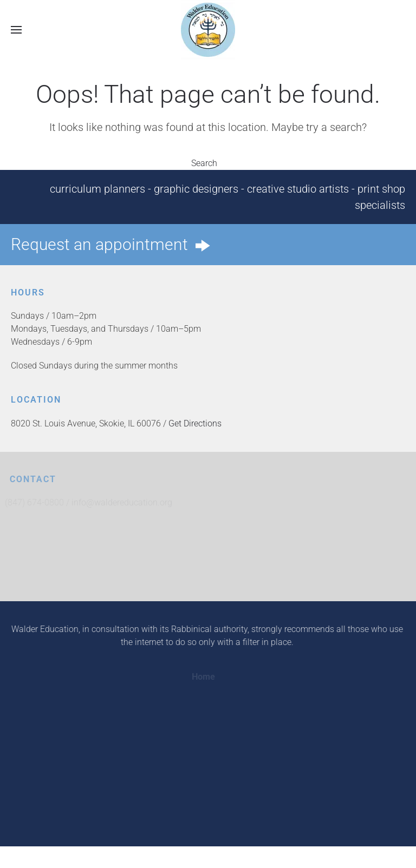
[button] (16, 29)
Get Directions (195, 423)
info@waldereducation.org (124, 502)
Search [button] (208, 163)
